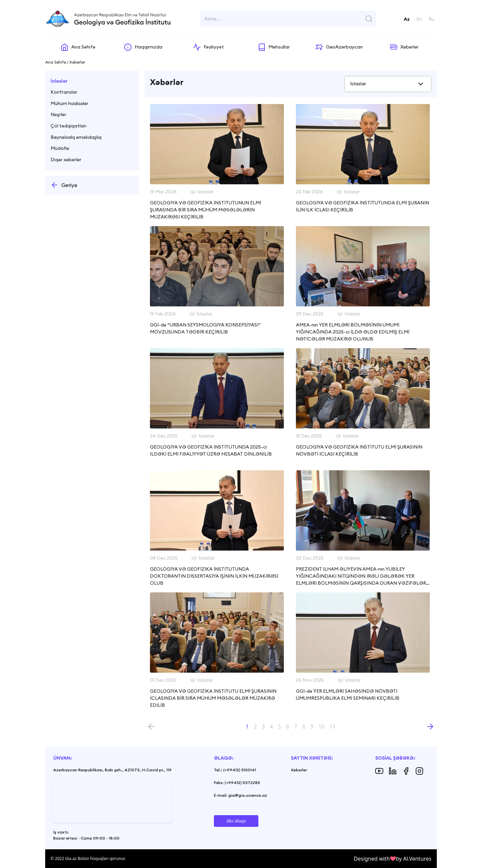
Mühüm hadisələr (69, 103)
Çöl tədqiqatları (68, 126)
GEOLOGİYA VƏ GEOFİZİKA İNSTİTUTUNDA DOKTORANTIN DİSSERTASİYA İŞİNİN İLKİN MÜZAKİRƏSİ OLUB (214, 576)
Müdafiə (60, 148)
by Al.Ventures (414, 859)
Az (407, 19)
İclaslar (59, 81)
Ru (431, 19)
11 (332, 727)
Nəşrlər (58, 114)
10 (321, 727)
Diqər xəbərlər (66, 160)
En (419, 19)
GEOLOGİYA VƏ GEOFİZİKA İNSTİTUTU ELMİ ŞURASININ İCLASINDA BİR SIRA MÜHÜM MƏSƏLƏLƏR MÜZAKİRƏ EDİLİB (213, 698)
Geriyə (64, 185)
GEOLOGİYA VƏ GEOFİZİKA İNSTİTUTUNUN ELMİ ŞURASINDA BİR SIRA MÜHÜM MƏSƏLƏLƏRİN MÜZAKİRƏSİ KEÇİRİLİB (206, 210)
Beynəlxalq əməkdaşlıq (76, 137)
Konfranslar (64, 92)
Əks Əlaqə (236, 821)
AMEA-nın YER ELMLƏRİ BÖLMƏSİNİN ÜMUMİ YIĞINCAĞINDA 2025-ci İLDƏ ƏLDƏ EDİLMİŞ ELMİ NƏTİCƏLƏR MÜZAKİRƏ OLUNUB (353, 332)
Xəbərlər (299, 770)
